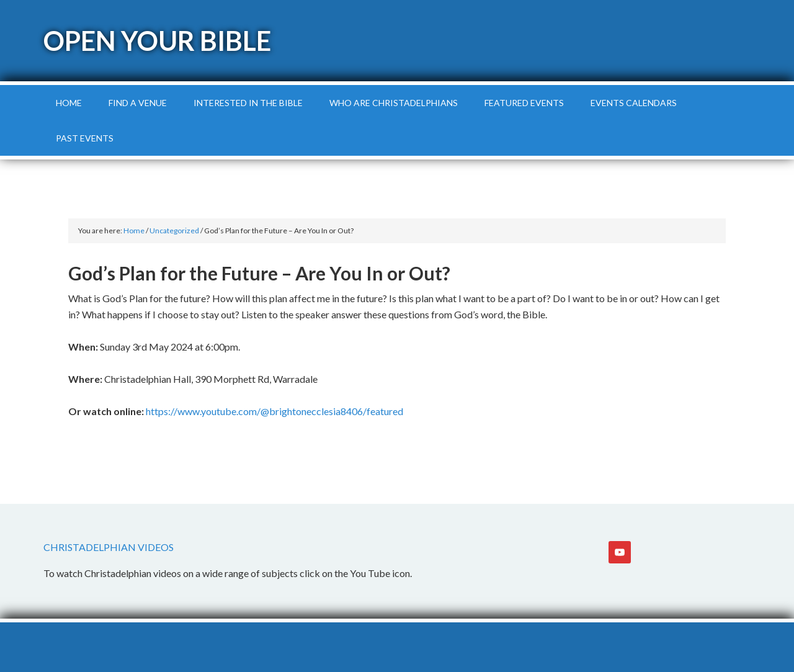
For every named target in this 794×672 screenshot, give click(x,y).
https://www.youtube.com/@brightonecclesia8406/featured (274, 411)
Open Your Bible (157, 41)
